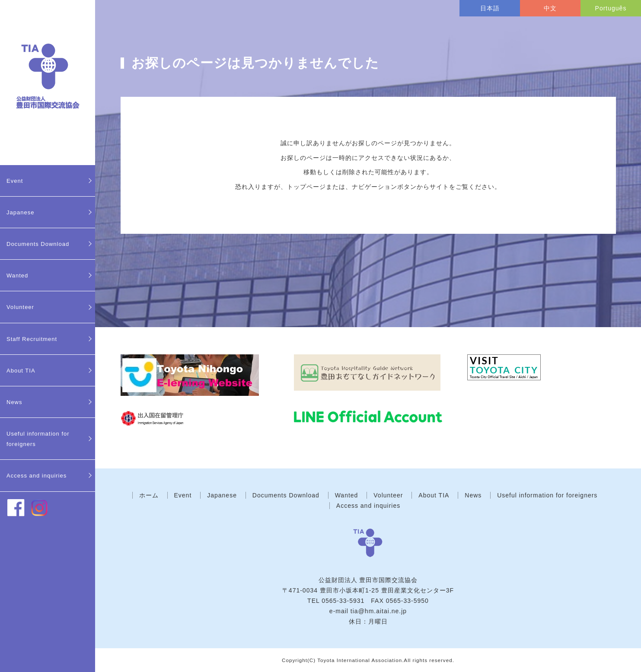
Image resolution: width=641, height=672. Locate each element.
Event (15, 181)
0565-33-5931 (343, 601)
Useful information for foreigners (38, 439)
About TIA (21, 371)
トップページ (306, 187)
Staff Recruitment (32, 339)
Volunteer (20, 307)
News (14, 402)
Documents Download (38, 244)
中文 (550, 8)
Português (611, 8)
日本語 (490, 8)
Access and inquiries (37, 476)
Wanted (17, 275)
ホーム (149, 495)
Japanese (20, 212)
